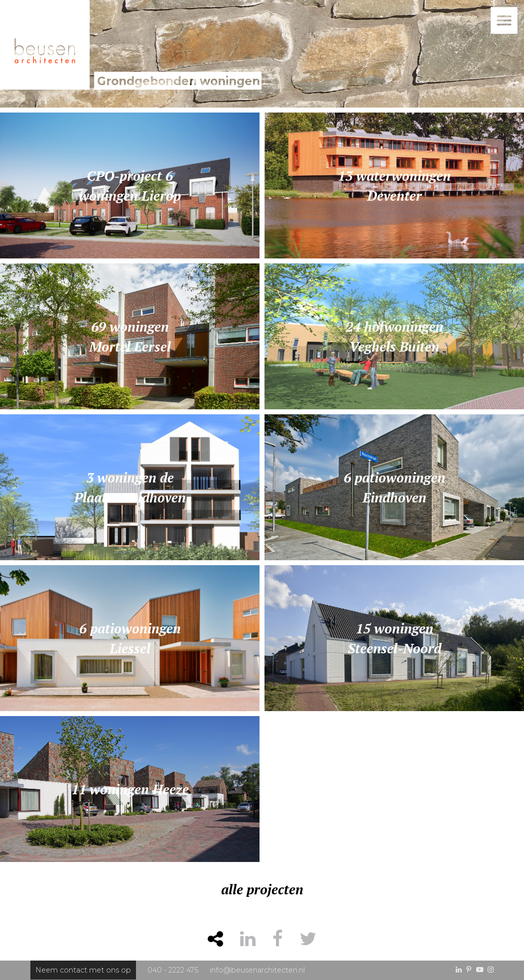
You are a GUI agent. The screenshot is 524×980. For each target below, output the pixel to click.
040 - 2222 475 (173, 970)
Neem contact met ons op (83, 970)
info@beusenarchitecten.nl (257, 970)
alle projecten (262, 889)
